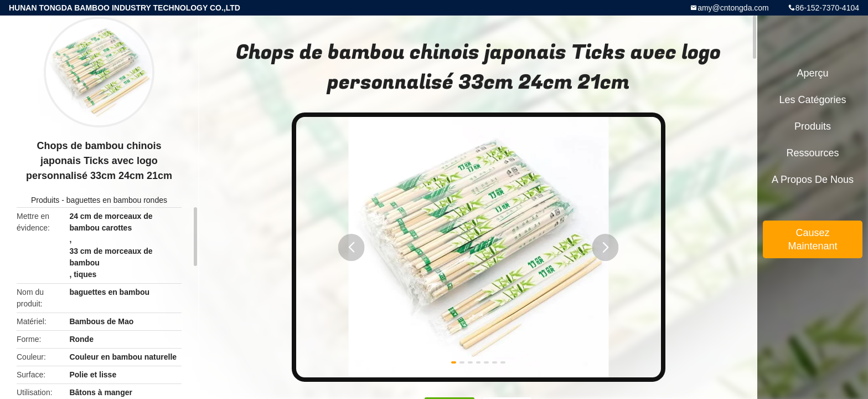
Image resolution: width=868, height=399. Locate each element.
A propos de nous (813, 180)
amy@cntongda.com (733, 8)
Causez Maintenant (812, 239)
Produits (45, 200)
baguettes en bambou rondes (117, 200)
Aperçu (812, 73)
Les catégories (812, 100)
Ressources (812, 153)
